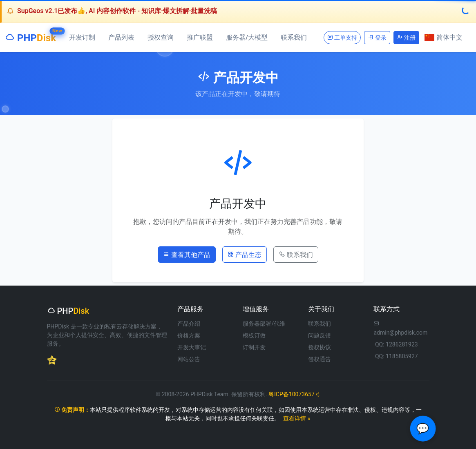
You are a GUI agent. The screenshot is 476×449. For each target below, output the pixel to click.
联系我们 (294, 37)
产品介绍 (189, 324)
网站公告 (189, 359)
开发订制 (82, 37)
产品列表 (121, 37)
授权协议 (320, 347)
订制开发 (254, 347)
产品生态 (245, 254)
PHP (30, 36)
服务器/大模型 (247, 37)
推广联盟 (200, 37)
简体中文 (444, 37)
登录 (377, 37)
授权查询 (161, 37)
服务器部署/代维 (264, 324)
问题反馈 (320, 335)
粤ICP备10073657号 (294, 394)
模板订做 (254, 335)
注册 (406, 37)
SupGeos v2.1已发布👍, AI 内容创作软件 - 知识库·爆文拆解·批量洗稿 (117, 11)
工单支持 (342, 37)
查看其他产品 (187, 254)
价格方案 (189, 335)
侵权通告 (320, 359)
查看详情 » (297, 418)
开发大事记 (192, 347)
